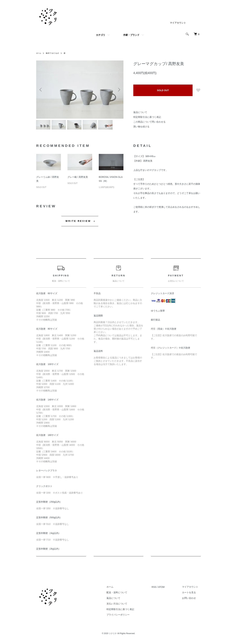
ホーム (39, 53)
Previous (41, 90)
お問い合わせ (192, 599)
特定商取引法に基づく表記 (147, 117)
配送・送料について (125, 594)
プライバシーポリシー (126, 616)
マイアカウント (178, 23)
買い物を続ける (141, 127)
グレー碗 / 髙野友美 (78, 178)
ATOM (167, 588)
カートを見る (192, 594)
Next (118, 90)
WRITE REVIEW (78, 222)
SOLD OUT (163, 90)
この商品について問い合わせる (149, 122)
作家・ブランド (131, 35)
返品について (140, 112)
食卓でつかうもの (55, 53)
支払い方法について (125, 605)
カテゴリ (101, 35)
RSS (159, 588)
